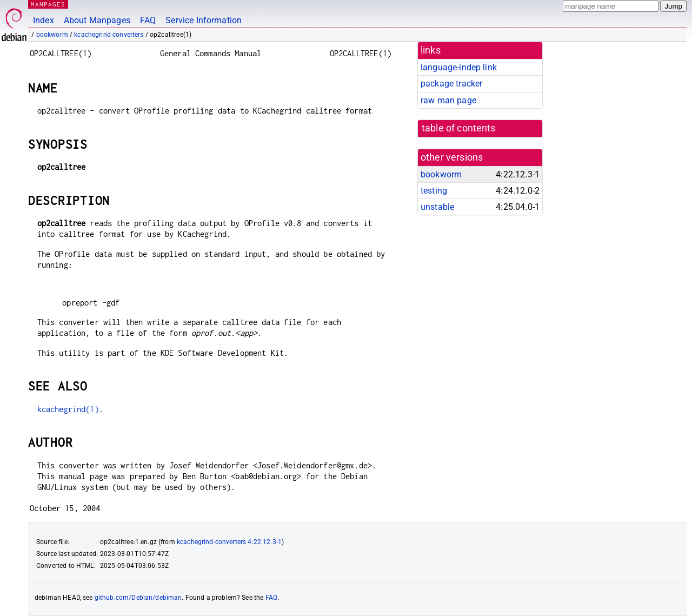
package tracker (451, 84)
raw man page (448, 100)
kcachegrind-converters (109, 35)
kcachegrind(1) (68, 409)
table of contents (459, 128)
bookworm (52, 35)
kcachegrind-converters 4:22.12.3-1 (229, 542)
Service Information (204, 20)
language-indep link (459, 67)
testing (434, 191)
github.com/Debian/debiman (138, 598)
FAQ (148, 20)
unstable (437, 207)
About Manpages (97, 20)
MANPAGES (48, 4)
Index (44, 20)
